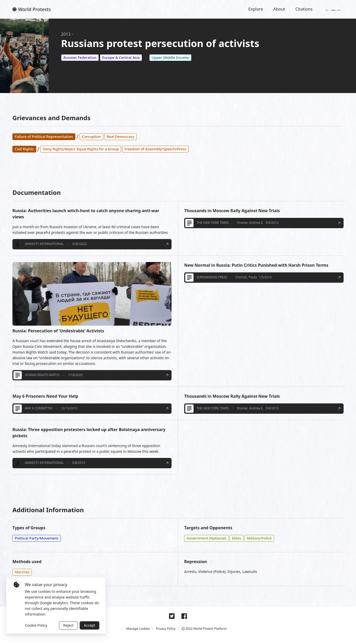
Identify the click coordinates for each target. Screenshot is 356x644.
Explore (256, 9)
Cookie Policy (36, 625)
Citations (304, 9)
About (279, 9)
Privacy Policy (166, 629)
